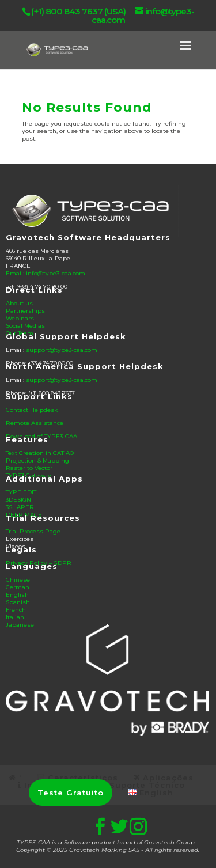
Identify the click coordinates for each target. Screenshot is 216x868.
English (17, 595)
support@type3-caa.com (62, 350)
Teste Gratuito (71, 793)
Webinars (20, 318)
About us (19, 303)
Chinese (18, 580)
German (18, 587)
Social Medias (25, 326)
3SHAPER (20, 507)
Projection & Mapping (37, 460)
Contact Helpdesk (32, 410)
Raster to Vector (29, 468)
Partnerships (25, 311)
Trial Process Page (33, 531)
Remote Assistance (35, 423)
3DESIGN (18, 500)
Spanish (18, 602)
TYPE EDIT (21, 492)
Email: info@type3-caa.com (46, 273)
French (16, 610)
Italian (15, 617)
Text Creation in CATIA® (40, 453)
